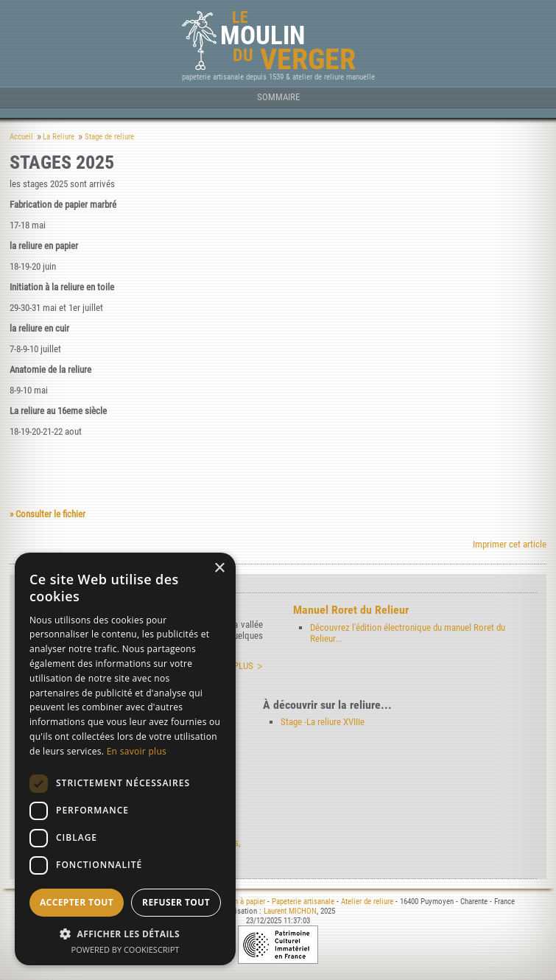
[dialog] (125, 759)
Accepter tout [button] (77, 902)
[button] (125, 933)
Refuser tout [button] (176, 902)
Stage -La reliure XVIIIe (323, 722)
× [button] (219, 568)
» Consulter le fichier (47, 514)
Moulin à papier (240, 902)
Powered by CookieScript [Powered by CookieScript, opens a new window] (126, 949)
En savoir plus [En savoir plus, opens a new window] (137, 751)
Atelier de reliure (367, 902)
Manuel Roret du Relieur (351, 610)
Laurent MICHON (290, 911)
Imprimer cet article (510, 544)
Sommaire (278, 97)
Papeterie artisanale (303, 902)
